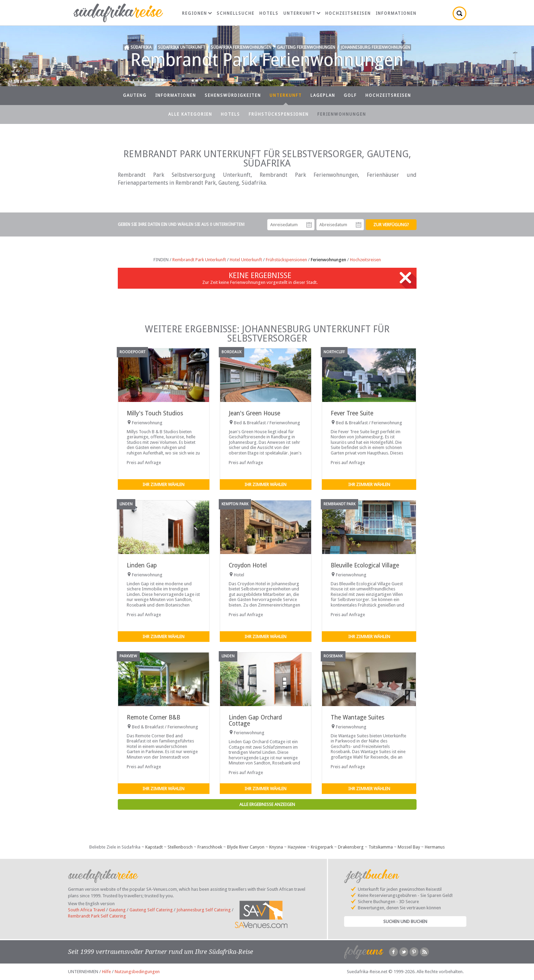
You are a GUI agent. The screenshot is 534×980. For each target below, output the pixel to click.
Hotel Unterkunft (246, 260)
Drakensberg (351, 847)
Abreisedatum (359, 225)
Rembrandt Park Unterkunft (199, 260)
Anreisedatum (309, 225)
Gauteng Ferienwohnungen (306, 47)
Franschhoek (210, 847)
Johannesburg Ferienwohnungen (375, 47)
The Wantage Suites (357, 717)
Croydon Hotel (248, 565)
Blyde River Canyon (246, 847)
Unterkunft (302, 13)
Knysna (276, 847)
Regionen (197, 13)
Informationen (396, 13)
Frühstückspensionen (279, 114)
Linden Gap (142, 565)
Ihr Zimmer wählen (163, 485)
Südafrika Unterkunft (182, 47)
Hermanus (435, 847)
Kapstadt (154, 847)
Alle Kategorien (190, 114)
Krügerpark (322, 847)
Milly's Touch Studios (155, 413)
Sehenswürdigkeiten (233, 95)
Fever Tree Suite (352, 413)
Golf (350, 95)
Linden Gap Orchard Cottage (255, 720)
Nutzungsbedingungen (137, 972)
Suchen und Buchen (405, 921)
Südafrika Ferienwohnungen (241, 47)
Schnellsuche (236, 13)
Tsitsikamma (381, 847)
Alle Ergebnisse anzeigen (267, 804)
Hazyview (297, 847)
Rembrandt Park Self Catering (97, 916)
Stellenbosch (180, 847)
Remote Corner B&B (154, 717)
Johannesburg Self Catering (204, 910)
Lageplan (323, 95)
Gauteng (135, 95)
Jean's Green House (254, 413)
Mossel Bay (409, 847)
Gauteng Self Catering (151, 910)
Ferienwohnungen (342, 114)
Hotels (269, 13)
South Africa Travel (87, 910)
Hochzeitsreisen (348, 13)
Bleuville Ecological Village (365, 565)
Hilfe (106, 972)
